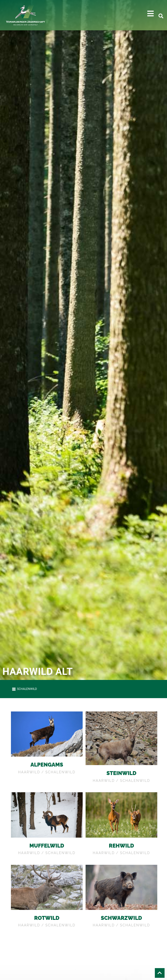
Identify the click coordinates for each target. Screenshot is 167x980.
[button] (150, 14)
